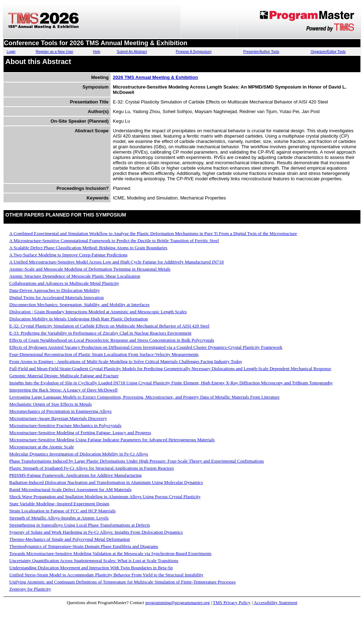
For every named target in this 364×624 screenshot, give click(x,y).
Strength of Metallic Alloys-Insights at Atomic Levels (59, 518)
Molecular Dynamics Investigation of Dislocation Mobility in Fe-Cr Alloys (79, 454)
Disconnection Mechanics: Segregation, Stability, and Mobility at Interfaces (79, 305)
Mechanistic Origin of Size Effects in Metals (50, 404)
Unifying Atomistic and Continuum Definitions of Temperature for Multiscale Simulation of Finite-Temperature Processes (122, 582)
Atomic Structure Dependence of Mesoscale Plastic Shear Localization (75, 276)
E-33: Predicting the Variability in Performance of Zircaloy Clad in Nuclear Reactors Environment (100, 333)
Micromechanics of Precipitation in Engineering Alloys (60, 411)
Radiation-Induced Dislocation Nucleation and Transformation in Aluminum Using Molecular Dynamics (106, 482)
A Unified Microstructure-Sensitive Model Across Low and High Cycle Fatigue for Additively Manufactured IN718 (116, 262)
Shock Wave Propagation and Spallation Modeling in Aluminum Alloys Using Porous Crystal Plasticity (105, 497)
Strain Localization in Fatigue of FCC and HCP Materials (62, 511)
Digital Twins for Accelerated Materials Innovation (57, 297)
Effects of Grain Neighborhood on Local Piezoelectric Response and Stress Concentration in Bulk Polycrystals (112, 340)
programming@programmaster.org (178, 602)
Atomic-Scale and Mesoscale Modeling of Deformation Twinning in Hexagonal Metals (90, 269)
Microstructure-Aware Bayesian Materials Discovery (58, 418)
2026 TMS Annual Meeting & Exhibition (156, 77)
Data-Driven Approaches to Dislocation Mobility (55, 290)
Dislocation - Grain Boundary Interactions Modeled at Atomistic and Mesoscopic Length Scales (98, 312)
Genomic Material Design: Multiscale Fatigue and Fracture (64, 376)
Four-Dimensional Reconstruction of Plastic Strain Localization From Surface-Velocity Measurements (104, 354)
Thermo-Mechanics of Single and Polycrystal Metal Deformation (69, 539)
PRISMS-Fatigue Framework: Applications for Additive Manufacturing (75, 475)
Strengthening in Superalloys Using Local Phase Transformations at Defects (80, 525)
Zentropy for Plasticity (30, 589)
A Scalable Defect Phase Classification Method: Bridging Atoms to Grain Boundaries (88, 248)
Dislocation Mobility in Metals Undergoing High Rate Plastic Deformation (79, 319)
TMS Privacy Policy (232, 602)
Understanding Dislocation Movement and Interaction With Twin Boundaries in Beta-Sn (91, 568)
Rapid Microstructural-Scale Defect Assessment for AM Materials (70, 489)
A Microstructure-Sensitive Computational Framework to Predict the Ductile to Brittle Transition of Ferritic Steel (114, 241)
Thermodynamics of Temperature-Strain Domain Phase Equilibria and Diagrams (84, 546)
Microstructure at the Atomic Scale (42, 447)
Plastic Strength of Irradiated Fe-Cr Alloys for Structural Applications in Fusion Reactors (92, 468)
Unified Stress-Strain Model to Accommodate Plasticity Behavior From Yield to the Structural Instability (106, 575)
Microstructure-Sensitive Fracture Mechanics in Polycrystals (65, 425)
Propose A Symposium (194, 52)
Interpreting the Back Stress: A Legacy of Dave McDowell (63, 390)
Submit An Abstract (132, 52)
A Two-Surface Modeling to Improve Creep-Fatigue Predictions (68, 255)
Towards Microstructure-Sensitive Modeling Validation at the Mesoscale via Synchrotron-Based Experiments (110, 553)
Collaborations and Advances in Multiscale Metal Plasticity (64, 283)
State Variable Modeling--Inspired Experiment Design (59, 504)
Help (97, 52)
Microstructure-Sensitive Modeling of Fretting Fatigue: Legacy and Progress (80, 433)
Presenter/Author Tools (261, 52)
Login (11, 52)
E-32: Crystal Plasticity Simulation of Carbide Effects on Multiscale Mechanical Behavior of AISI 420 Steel (109, 326)
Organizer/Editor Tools (328, 52)
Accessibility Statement (275, 602)
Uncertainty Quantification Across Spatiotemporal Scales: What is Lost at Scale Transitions (94, 561)
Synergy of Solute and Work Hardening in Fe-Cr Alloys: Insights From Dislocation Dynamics (96, 532)
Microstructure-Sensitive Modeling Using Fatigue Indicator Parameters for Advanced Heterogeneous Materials (112, 440)
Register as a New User (54, 52)
